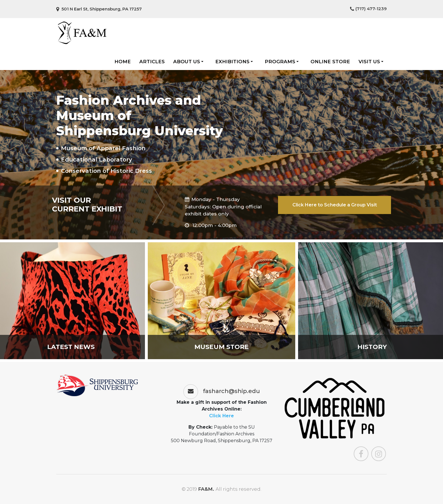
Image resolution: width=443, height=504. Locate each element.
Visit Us (371, 62)
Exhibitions (234, 62)
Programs (282, 62)
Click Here (221, 416)
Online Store (330, 62)
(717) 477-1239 (368, 9)
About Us (188, 62)
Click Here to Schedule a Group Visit (335, 205)
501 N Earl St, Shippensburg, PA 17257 (99, 9)
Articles (152, 62)
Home (123, 62)
